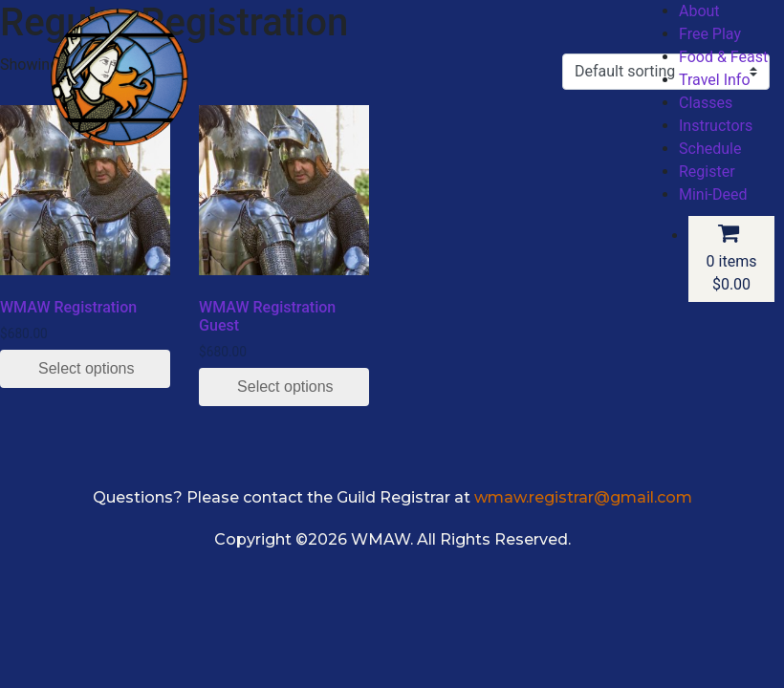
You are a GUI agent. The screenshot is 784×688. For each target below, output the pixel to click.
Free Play (710, 34)
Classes (706, 103)
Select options (87, 368)
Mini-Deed (713, 194)
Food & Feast (723, 57)
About (699, 11)
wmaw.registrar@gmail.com (583, 497)
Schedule (710, 149)
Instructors (716, 126)
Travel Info (715, 80)
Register (707, 172)
